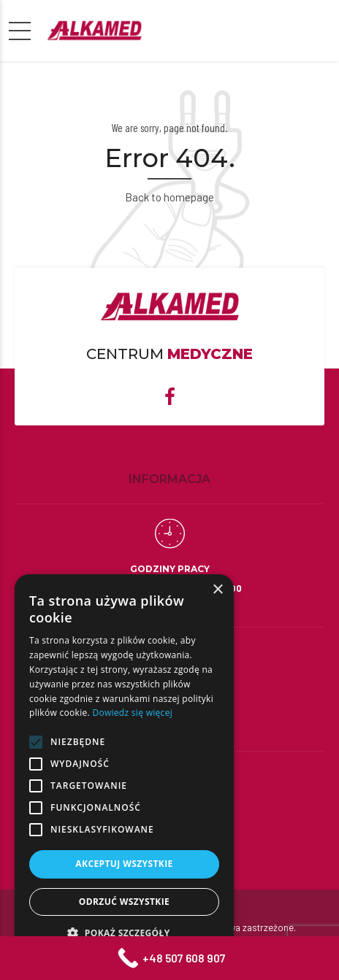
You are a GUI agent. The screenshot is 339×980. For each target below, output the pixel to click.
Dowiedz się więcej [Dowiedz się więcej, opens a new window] (132, 713)
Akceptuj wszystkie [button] (124, 864)
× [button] (217, 590)
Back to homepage (169, 197)
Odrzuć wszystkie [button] (124, 902)
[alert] (124, 770)
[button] (124, 933)
